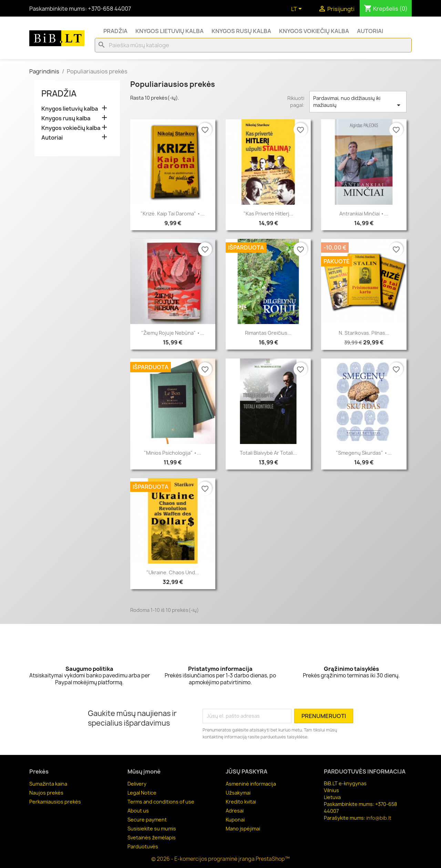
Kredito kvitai (241, 802)
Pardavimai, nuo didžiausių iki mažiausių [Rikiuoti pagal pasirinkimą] (358, 102)
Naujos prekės (46, 793)
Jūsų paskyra (247, 771)
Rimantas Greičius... (268, 333)
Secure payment (147, 820)
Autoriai (370, 31)
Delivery (137, 784)
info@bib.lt (379, 818)
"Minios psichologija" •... (173, 453)
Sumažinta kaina (48, 784)
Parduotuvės (143, 846)
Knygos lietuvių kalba (170, 31)
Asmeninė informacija (251, 784)
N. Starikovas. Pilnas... (364, 333)
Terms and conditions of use (161, 802)
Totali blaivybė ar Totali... (268, 453)
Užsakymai (238, 793)
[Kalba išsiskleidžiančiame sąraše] (298, 9)
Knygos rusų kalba (241, 31)
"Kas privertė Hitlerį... (268, 214)
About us (138, 811)
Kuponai (235, 820)
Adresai (235, 811)
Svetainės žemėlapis (152, 837)
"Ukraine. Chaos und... (173, 572)
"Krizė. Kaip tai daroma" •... (173, 214)
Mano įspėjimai (243, 829)
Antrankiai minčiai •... (364, 214)
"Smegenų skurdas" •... (364, 453)
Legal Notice (142, 793)
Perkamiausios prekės (55, 802)
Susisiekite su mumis (152, 829)
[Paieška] (253, 45)
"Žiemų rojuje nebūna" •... (173, 333)
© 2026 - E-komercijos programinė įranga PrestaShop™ (220, 859)
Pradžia (115, 31)
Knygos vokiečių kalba (314, 31)
